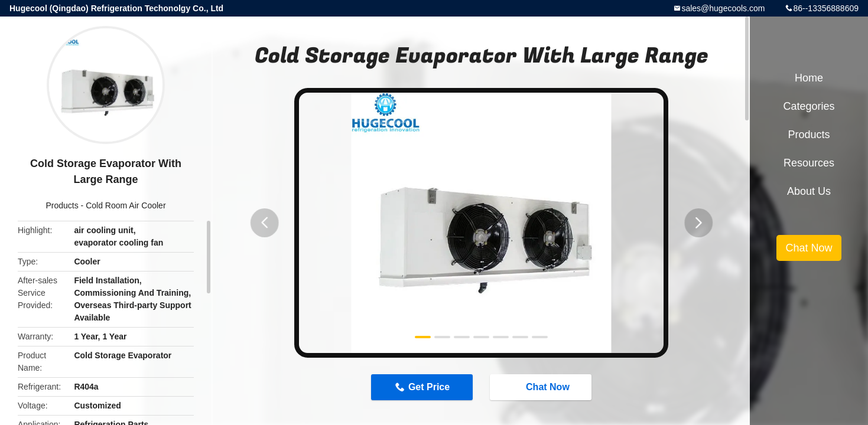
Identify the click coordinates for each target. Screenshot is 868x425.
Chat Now (543, 387)
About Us (809, 191)
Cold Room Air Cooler (126, 205)
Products (62, 205)
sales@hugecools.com (723, 8)
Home (809, 78)
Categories (809, 106)
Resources (809, 163)
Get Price (428, 388)
